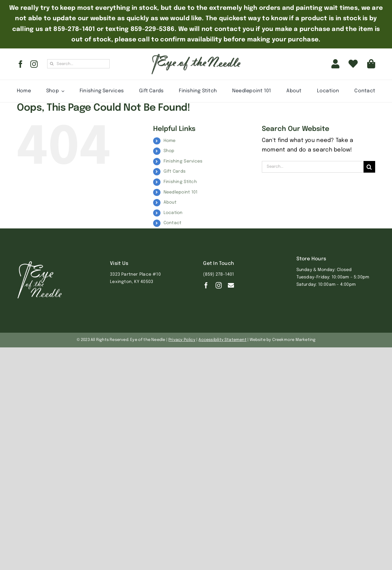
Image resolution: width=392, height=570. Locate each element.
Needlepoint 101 (181, 192)
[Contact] (231, 285)
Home (170, 141)
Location (173, 213)
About (170, 202)
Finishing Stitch (180, 182)
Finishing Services (183, 161)
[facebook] (21, 64)
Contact (173, 223)
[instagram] (34, 64)
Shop (169, 151)
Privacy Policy (182, 340)
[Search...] (78, 64)
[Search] (52, 64)
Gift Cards (175, 171)
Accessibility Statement (222, 340)
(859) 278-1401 (219, 274)
